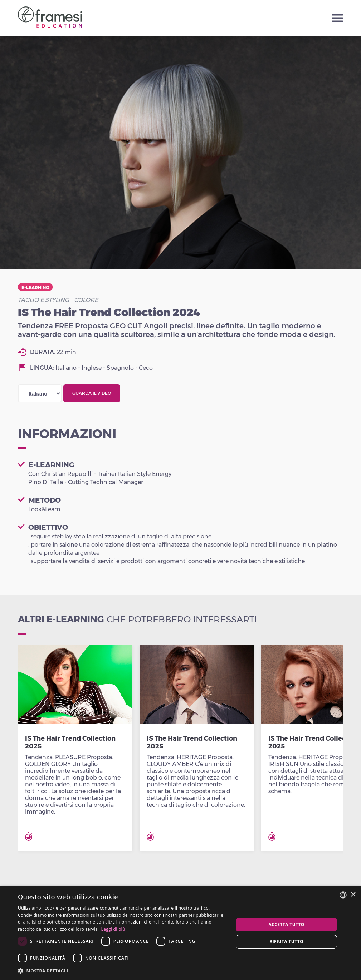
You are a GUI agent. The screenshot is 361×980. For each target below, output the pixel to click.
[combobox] (343, 895)
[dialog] (180, 933)
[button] (122, 971)
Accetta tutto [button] (287, 924)
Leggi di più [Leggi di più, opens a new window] (113, 929)
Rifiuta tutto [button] (286, 942)
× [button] (353, 895)
